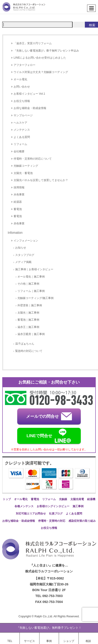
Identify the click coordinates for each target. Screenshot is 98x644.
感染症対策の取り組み (82, 521)
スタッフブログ (25, 255)
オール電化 (20, 79)
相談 (88, 641)
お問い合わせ (22, 87)
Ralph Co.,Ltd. (44, 616)
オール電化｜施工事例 (31, 277)
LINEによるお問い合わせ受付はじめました (40, 58)
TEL (10, 641)
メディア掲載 (23, 262)
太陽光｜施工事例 (28, 313)
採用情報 (19, 187)
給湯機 (91, 499)
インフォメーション (26, 241)
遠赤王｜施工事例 (28, 327)
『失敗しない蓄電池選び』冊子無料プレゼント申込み (46, 51)
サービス (29, 641)
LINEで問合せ (49, 436)
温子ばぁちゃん (25, 344)
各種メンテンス (24, 506)
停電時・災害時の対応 (52, 521)
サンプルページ (23, 115)
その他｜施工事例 (28, 284)
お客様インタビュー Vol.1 (29, 94)
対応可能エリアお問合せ (31, 514)
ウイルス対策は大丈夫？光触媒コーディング (41, 72)
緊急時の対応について (29, 351)
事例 (49, 641)
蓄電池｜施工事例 (28, 320)
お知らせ (21, 248)
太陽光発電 (77, 499)
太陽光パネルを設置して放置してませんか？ (41, 180)
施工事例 (78, 506)
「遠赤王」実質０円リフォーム (33, 43)
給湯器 (18, 202)
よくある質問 (22, 137)
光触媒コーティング (26, 166)
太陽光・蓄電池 (23, 173)
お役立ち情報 (22, 101)
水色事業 (19, 195)
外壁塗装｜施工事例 (30, 305)
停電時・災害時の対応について (33, 159)
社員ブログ (56, 514)
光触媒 (63, 499)
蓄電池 (18, 209)
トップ (7, 499)
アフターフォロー (24, 65)
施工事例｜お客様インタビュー (34, 269)
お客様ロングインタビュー (53, 506)
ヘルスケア (20, 123)
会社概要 (19, 151)
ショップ (69, 641)
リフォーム (20, 144)
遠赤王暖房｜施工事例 (31, 334)
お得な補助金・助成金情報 (30, 108)
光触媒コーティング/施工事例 (36, 298)
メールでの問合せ (49, 416)
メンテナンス (22, 130)
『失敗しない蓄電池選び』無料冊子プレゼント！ (49, 628)
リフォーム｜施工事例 (31, 291)
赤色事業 (19, 223)
